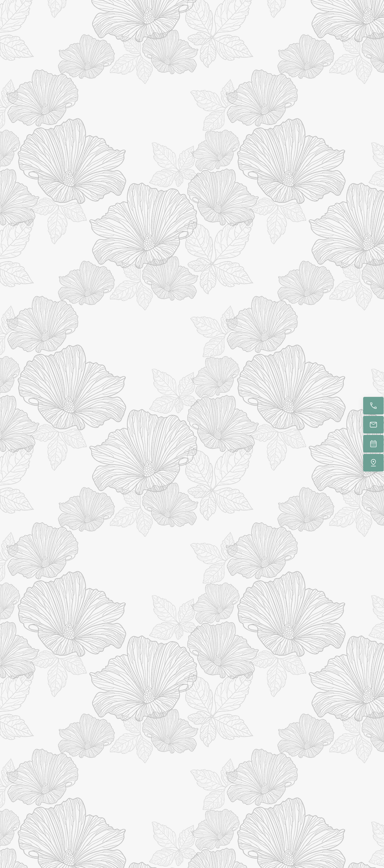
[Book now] (373, 444)
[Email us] (373, 425)
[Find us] (373, 463)
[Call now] (373, 406)
